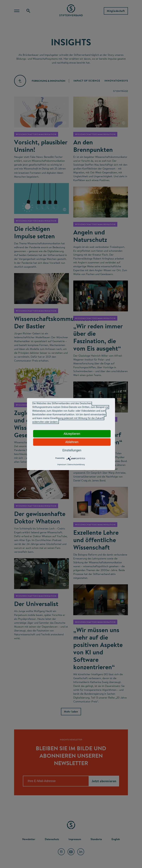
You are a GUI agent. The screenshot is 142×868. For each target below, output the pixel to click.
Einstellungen (72, 450)
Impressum (62, 465)
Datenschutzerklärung (76, 465)
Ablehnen (72, 442)
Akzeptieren (72, 434)
